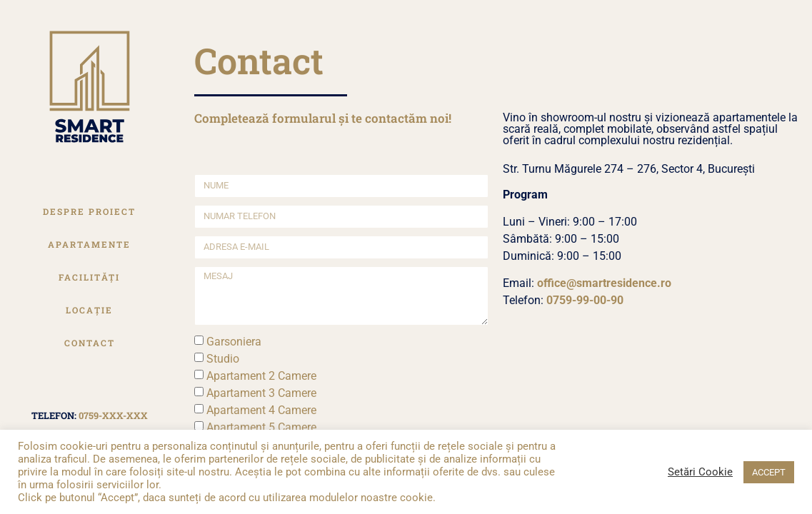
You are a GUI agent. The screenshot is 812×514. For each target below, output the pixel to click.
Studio (223, 359)
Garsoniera (234, 342)
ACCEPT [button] (769, 472)
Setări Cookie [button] (700, 472)
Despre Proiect (89, 211)
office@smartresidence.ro (604, 283)
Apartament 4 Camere (261, 410)
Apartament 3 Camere (261, 393)
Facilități (89, 277)
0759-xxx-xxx (113, 415)
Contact (90, 343)
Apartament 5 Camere (261, 427)
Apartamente (89, 244)
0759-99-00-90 (585, 300)
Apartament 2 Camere (261, 376)
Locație (89, 310)
